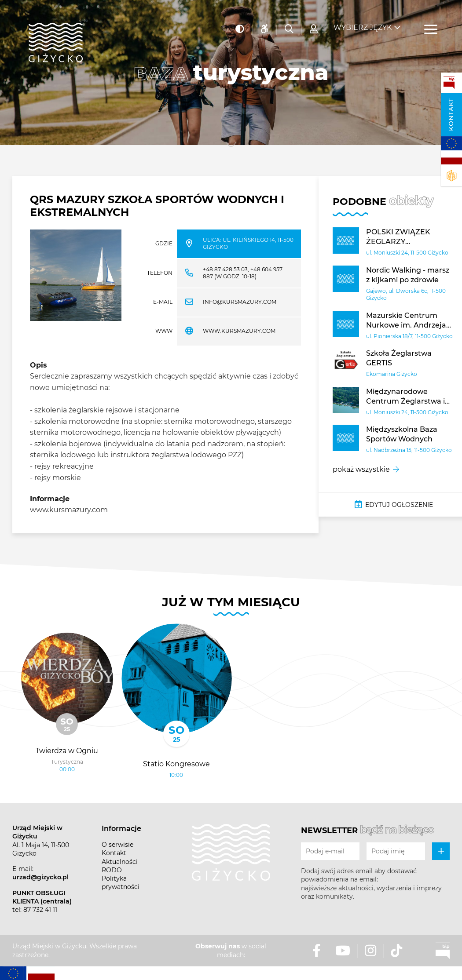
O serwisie (117, 845)
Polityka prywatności (121, 883)
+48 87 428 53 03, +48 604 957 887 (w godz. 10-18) (243, 273)
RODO (112, 870)
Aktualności (120, 862)
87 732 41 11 (40, 910)
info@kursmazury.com (240, 302)
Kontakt (451, 115)
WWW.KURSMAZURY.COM (239, 331)
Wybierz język (363, 22)
